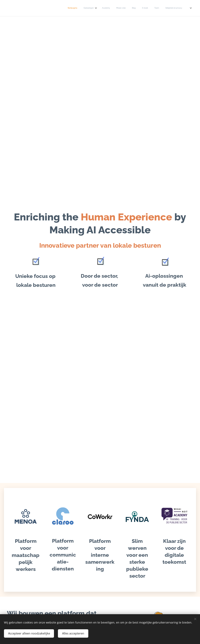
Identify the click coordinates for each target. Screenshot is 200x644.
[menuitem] (129, 8)
